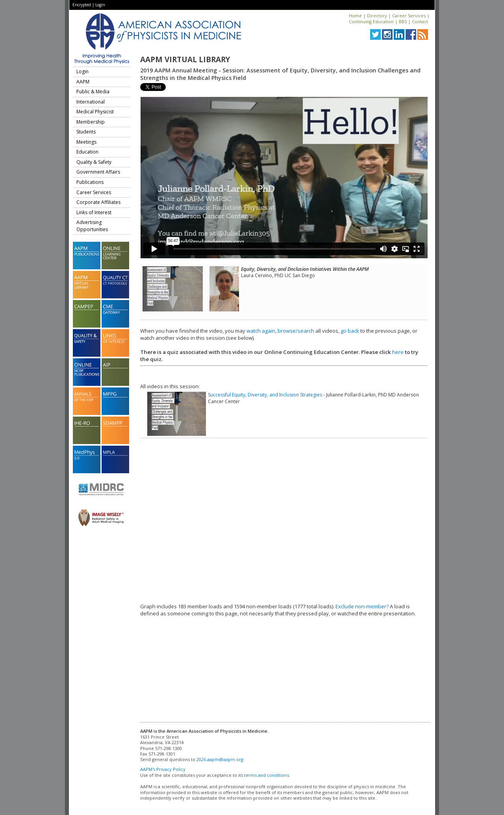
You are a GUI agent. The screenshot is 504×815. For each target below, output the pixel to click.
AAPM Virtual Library (185, 59)
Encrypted (82, 5)
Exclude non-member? (362, 606)
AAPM (83, 82)
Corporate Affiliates (98, 202)
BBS (403, 21)
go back (350, 331)
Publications (90, 182)
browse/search (296, 331)
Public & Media (93, 92)
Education (87, 152)
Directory (377, 16)
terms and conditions (267, 775)
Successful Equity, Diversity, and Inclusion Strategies (265, 395)
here (398, 352)
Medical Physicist (95, 112)
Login (100, 5)
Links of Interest (94, 212)
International (91, 102)
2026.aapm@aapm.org (220, 759)
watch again (261, 331)
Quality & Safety (94, 162)
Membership (91, 122)
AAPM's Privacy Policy (163, 769)
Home (355, 16)
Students (86, 132)
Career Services (409, 16)
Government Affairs (98, 172)
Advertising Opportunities (92, 226)
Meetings (86, 142)
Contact (420, 21)
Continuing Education (371, 21)
